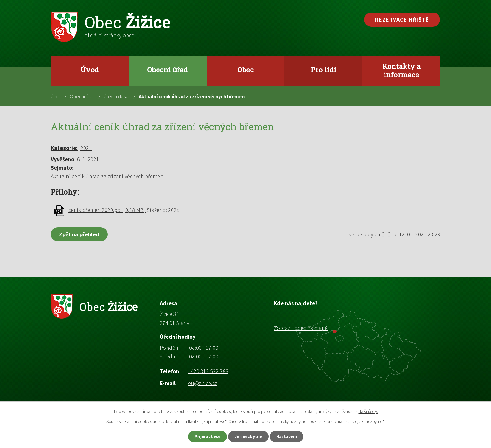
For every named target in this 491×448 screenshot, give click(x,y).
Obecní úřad (168, 70)
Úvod (90, 70)
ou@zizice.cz (203, 383)
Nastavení (287, 436)
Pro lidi (323, 70)
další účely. (368, 411)
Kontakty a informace (401, 70)
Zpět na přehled (79, 234)
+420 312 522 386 (208, 371)
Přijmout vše (207, 436)
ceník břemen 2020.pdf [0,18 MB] (107, 210)
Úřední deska (117, 96)
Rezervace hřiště (402, 20)
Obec (246, 70)
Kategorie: (64, 148)
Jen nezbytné (248, 436)
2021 (86, 148)
